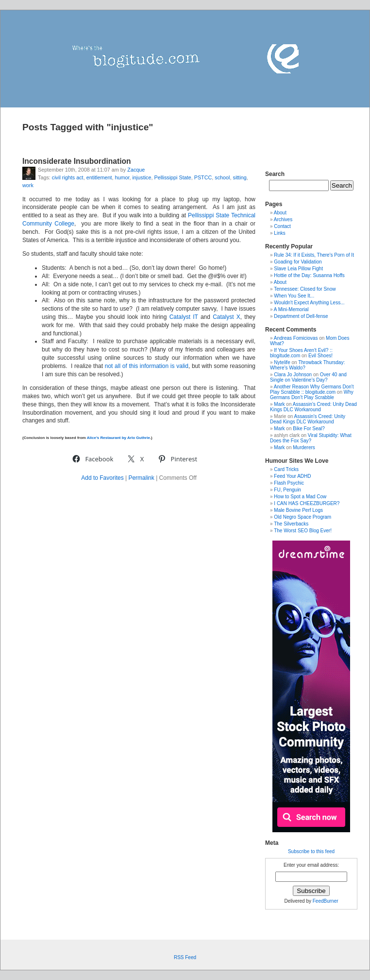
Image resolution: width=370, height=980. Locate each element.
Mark (279, 404)
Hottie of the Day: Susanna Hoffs (309, 275)
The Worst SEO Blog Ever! (303, 531)
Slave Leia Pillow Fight (298, 269)
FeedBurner (326, 901)
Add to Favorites (102, 478)
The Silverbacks (291, 524)
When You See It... (294, 296)
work (28, 185)
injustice (142, 177)
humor (122, 177)
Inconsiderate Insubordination (77, 161)
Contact (282, 226)
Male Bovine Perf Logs (298, 510)
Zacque (136, 170)
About (280, 213)
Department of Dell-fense (301, 316)
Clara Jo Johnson (293, 375)
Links (279, 233)
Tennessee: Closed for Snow (305, 289)
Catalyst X (227, 317)
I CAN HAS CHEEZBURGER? (307, 503)
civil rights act (68, 177)
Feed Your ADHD (292, 476)
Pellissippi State (172, 177)
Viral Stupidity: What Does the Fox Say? (311, 438)
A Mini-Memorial (291, 309)
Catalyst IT (184, 317)
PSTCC (203, 177)
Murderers (304, 447)
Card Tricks (286, 469)
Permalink (141, 478)
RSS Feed (185, 957)
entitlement (99, 177)
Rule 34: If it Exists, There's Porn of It (314, 255)
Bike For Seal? (309, 429)
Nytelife (282, 362)
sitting (240, 177)
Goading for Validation (298, 262)
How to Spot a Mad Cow (300, 497)
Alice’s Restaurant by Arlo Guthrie (118, 438)
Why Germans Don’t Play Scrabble (312, 395)
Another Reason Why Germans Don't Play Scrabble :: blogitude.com (312, 389)
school (222, 177)
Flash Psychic (289, 483)
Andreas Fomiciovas (296, 338)
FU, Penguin (287, 490)
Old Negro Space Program (303, 517)
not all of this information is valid (147, 366)
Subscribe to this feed (311, 851)
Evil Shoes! (320, 356)
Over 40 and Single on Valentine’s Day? (308, 377)
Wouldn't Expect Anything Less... (309, 303)
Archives (283, 219)
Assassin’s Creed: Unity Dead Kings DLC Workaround (313, 407)
